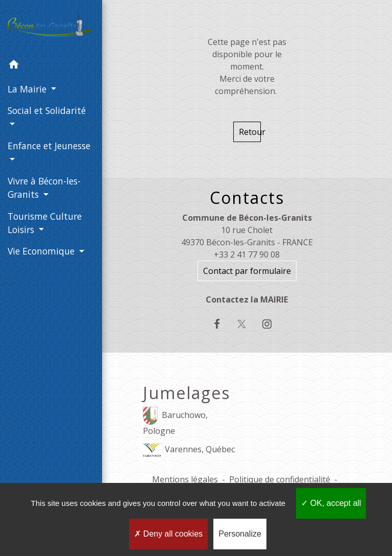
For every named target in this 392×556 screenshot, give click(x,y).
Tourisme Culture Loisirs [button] (45, 223)
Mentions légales (185, 479)
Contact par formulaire (247, 271)
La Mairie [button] (28, 89)
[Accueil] (51, 27)
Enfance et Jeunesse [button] (49, 146)
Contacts (247, 198)
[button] (51, 66)
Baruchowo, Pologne (175, 422)
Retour (250, 132)
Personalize (240, 534)
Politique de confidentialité (280, 479)
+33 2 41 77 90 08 (247, 254)
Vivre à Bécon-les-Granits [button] (44, 188)
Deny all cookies (168, 534)
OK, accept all (331, 503)
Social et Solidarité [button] (47, 110)
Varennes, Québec (189, 450)
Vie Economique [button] (42, 251)
